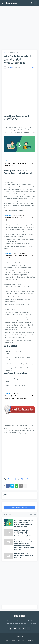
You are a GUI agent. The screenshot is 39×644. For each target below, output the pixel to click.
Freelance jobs (14, 52)
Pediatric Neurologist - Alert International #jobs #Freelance (16, 396)
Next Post (33, 514)
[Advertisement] (19, 28)
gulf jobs (22, 479)
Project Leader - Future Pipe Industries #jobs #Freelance (16, 163)
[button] (2, 3)
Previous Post (7, 514)
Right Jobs (20, 637)
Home (6, 52)
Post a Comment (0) (19, 508)
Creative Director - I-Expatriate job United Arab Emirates (24, 555)
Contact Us (22, 640)
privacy (31, 640)
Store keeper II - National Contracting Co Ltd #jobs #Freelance (15, 218)
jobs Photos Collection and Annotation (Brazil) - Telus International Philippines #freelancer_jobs (24, 523)
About (14, 640)
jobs (28, 479)
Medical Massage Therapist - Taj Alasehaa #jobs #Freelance (16, 256)
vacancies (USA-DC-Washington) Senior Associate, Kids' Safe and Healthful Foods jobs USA (23, 533)
